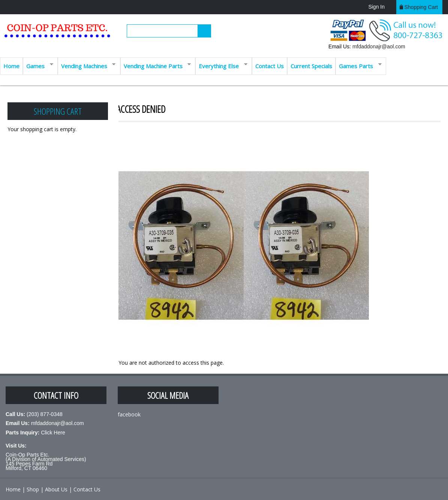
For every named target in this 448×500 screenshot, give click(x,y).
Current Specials (311, 66)
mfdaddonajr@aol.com (379, 46)
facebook (129, 414)
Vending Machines (87, 65)
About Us (56, 489)
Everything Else (221, 65)
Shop (33, 489)
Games (38, 65)
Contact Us (270, 66)
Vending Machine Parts (156, 65)
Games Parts (359, 65)
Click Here (53, 433)
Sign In (376, 7)
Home (11, 66)
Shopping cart (421, 7)
